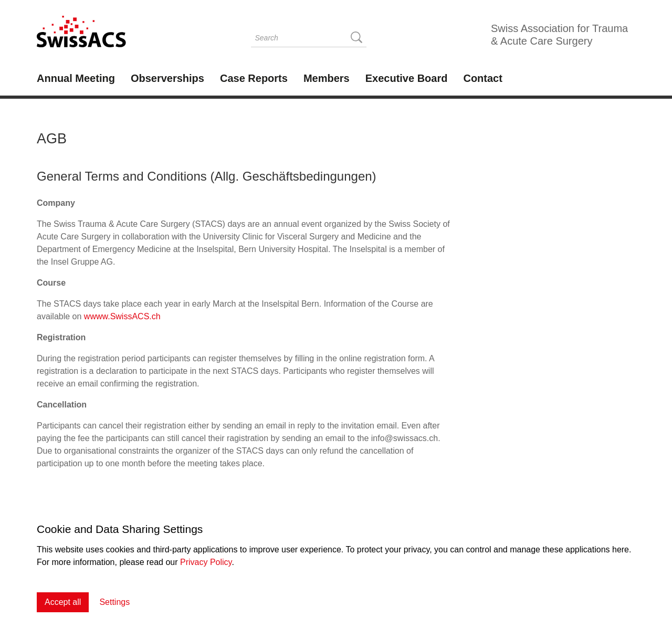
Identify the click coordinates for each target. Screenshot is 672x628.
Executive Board (407, 78)
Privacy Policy (206, 562)
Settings (114, 602)
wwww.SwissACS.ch (122, 316)
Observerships (167, 78)
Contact (482, 78)
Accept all (63, 602)
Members (327, 78)
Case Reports (254, 78)
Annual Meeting (76, 78)
